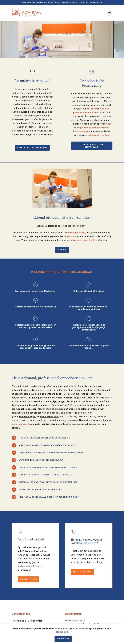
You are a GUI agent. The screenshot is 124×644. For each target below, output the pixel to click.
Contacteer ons (28, 542)
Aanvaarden (63, 639)
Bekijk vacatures (82, 535)
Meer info (62, 213)
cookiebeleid (62, 632)
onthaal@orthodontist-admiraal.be (31, 601)
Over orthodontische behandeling (92, 109)
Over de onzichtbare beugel (32, 111)
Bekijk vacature (94, 2)
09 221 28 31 (19, 597)
